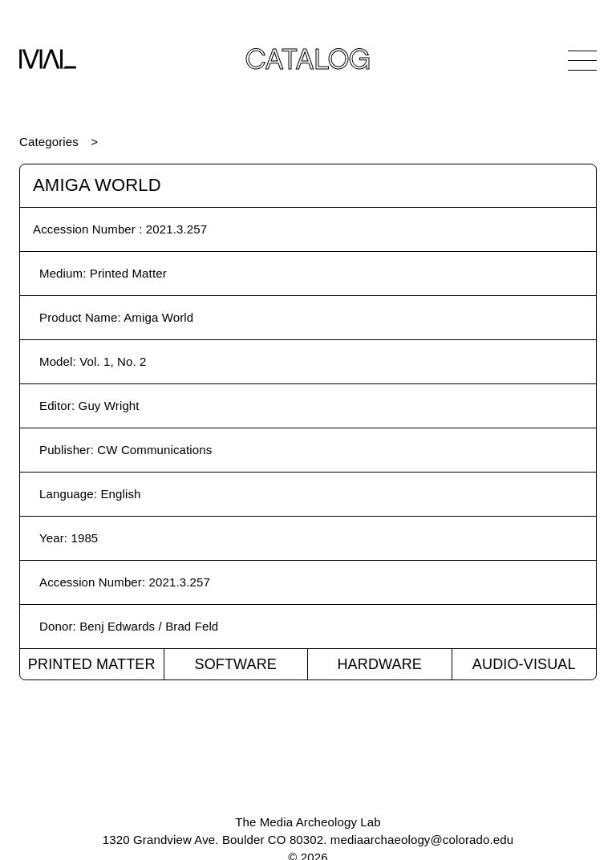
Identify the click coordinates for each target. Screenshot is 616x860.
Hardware (379, 664)
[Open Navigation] (582, 60)
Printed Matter (92, 664)
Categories (49, 142)
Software (235, 664)
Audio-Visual (524, 664)
